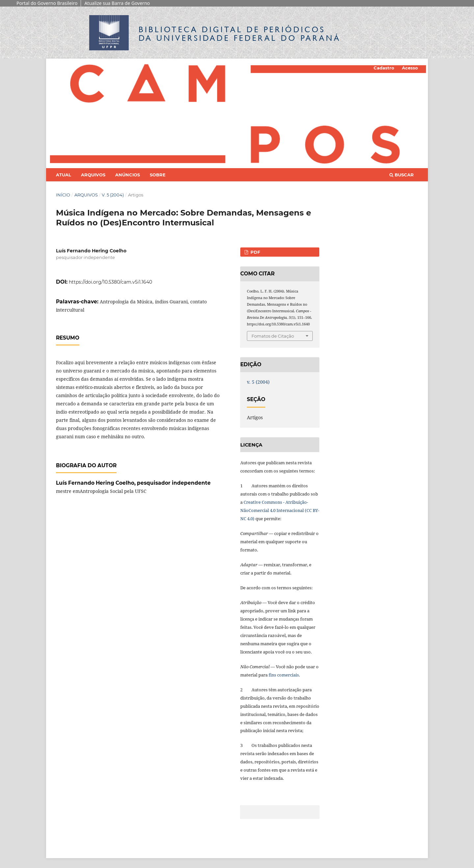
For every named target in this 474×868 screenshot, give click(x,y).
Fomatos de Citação (273, 336)
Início (63, 195)
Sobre (158, 175)
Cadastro (384, 68)
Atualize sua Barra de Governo (117, 3)
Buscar (402, 175)
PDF (255, 252)
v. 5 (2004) (113, 195)
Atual (64, 175)
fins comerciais (284, 675)
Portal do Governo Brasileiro (47, 3)
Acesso (410, 68)
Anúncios (128, 175)
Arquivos (93, 175)
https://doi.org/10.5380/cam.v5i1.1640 (110, 282)
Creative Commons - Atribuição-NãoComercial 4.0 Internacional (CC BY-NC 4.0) (280, 510)
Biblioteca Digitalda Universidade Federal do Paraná (240, 34)
